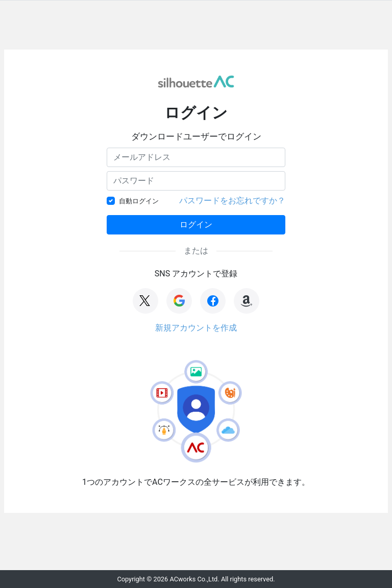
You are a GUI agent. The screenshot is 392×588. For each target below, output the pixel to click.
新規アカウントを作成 (196, 328)
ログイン (196, 225)
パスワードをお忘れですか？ (232, 201)
